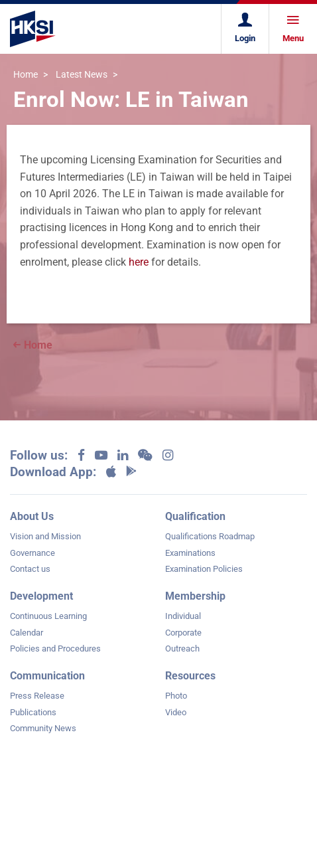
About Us (32, 516)
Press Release (37, 696)
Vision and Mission (45, 536)
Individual (183, 616)
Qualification (195, 516)
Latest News (82, 75)
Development (41, 596)
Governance (32, 553)
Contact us (30, 569)
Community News (43, 728)
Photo (176, 696)
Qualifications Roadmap (210, 536)
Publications (33, 712)
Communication (47, 676)
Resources (190, 676)
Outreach (182, 649)
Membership (195, 596)
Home (26, 75)
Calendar (27, 633)
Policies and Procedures (55, 649)
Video (176, 712)
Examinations (190, 553)
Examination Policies (204, 569)
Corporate (183, 633)
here (139, 262)
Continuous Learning (48, 616)
